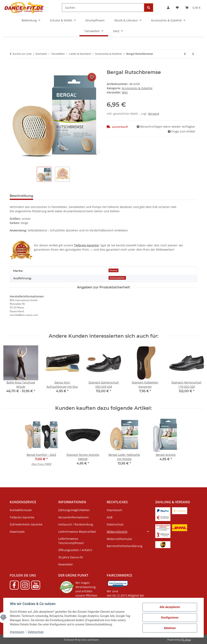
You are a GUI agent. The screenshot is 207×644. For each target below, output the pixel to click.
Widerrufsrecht (117, 532)
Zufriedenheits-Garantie (26, 524)
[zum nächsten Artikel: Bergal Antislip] (193, 54)
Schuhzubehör (117, 278)
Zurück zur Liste (22, 54)
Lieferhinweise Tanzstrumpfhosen (71, 541)
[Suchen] (103, 8)
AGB (110, 517)
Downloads (17, 532)
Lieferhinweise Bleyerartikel (77, 532)
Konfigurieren (170, 618)
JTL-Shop (186, 640)
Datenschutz (36, 632)
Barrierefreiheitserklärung (125, 546)
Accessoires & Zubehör (137, 88)
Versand (154, 114)
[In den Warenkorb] (13, 67)
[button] (168, 8)
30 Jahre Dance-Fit (71, 557)
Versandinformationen (73, 517)
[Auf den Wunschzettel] (92, 77)
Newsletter (66, 564)
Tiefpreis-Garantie (22, 517)
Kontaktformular (21, 510)
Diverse (114, 270)
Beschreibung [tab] (21, 196)
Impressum (17, 632)
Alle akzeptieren (170, 607)
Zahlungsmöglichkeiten (74, 510)
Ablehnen (170, 628)
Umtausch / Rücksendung (76, 524)
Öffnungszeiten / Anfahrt (75, 550)
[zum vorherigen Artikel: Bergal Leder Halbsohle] (185, 54)
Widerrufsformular (119, 539)
